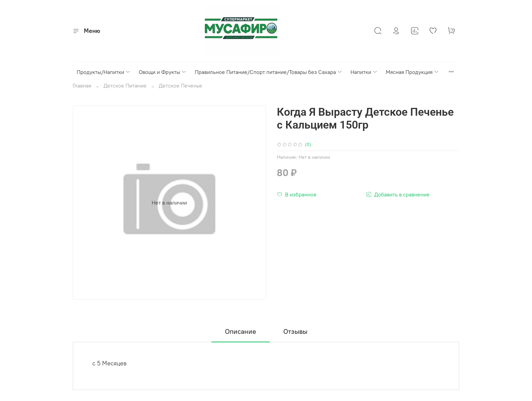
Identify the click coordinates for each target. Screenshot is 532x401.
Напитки (364, 72)
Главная (82, 85)
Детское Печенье (180, 85)
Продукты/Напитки (104, 72)
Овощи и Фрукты (163, 72)
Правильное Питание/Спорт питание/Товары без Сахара (269, 72)
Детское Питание (125, 85)
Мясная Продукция (412, 72)
